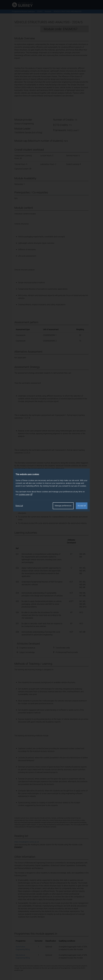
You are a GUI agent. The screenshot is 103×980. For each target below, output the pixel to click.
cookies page (26, 494)
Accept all (82, 506)
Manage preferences (63, 506)
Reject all (19, 506)
